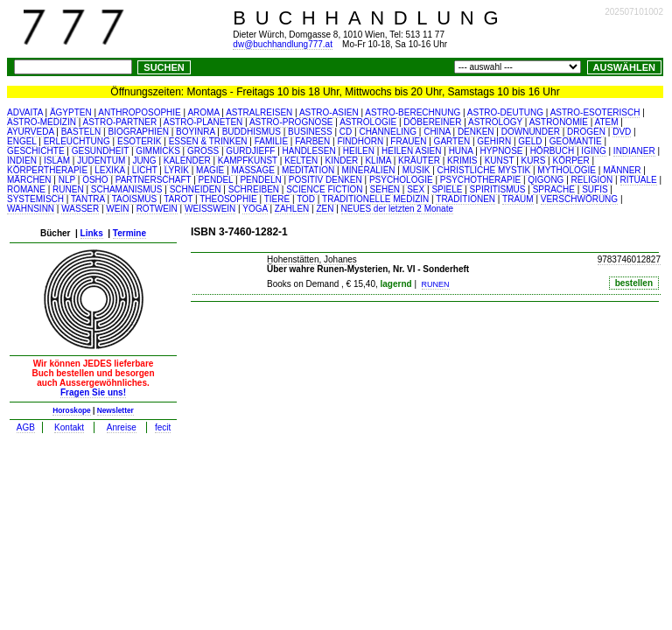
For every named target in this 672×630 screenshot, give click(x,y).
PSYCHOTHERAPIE (480, 180)
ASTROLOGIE (368, 122)
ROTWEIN (157, 209)
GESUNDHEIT (100, 151)
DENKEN (476, 132)
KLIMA (378, 161)
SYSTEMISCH (35, 199)
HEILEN (359, 151)
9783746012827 (629, 259)
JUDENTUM (101, 161)
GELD (530, 141)
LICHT (145, 170)
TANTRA (88, 199)
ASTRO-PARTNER (120, 122)
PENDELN (260, 180)
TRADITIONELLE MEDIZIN (375, 199)
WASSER (80, 209)
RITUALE (639, 180)
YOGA (255, 209)
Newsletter (115, 410)
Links (92, 233)
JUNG (144, 161)
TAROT (178, 199)
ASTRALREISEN (259, 112)
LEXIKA (109, 170)
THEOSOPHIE (228, 199)
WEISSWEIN (210, 209)
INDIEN (22, 161)
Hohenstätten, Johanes (312, 259)
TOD (306, 199)
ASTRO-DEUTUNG (505, 112)
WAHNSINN (31, 209)
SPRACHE (554, 189)
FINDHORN (360, 141)
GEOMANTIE (576, 141)
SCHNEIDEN (196, 189)
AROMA (203, 112)
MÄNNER (622, 170)
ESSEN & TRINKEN (208, 141)
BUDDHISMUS (252, 132)
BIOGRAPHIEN (138, 132)
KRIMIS (462, 161)
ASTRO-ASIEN (329, 112)
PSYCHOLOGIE (401, 180)
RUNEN (68, 189)
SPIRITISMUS (498, 189)
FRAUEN (408, 141)
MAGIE (210, 170)
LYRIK (177, 170)
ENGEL (22, 141)
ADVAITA (25, 112)
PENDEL (216, 180)
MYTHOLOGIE (567, 170)
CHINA (437, 132)
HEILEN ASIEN (411, 151)
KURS (534, 161)
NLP (67, 180)
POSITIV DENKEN (325, 180)
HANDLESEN (309, 151)
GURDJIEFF (250, 151)
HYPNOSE (502, 151)
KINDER (342, 161)
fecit (163, 427)
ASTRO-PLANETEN (203, 122)
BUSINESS (310, 132)
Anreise (122, 427)
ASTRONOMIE (559, 122)
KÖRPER (570, 161)
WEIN (117, 209)
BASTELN (81, 132)
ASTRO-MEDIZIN (42, 122)
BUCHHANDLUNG (370, 18)
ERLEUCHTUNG (77, 141)
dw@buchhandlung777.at (283, 44)
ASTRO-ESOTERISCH (595, 112)
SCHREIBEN (254, 189)
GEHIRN (494, 141)
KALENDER (187, 161)
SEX (416, 189)
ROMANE (26, 189)
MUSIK (416, 170)
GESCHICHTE (36, 151)
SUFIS (595, 189)
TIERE (277, 199)
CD (346, 132)
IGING (593, 151)
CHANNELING (388, 132)
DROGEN (586, 132)
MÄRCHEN (29, 180)
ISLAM (57, 161)
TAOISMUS (134, 199)
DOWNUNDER (531, 132)
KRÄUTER (419, 161)
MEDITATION (308, 170)
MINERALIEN (368, 170)
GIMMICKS (158, 151)
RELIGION (592, 180)
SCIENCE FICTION (324, 189)
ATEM (607, 122)
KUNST (500, 161)
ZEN (325, 209)
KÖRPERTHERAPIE (47, 170)
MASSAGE (252, 170)
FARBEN (312, 141)
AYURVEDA (31, 132)
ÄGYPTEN (71, 112)
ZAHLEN (292, 209)
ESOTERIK (140, 141)
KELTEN (301, 161)
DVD (622, 132)
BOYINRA (195, 132)
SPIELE (447, 189)
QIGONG (546, 180)
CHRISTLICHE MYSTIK (484, 170)
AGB (26, 427)
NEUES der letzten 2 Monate (397, 209)
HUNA (461, 151)
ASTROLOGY (495, 122)
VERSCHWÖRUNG (579, 199)
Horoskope (72, 410)
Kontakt (69, 427)
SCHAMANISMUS (127, 189)
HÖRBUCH (553, 151)
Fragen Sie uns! (93, 392)
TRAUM (518, 199)
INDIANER (634, 151)
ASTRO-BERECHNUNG (413, 112)
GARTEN (452, 141)
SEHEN (385, 189)
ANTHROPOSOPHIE (139, 112)
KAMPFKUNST (248, 161)
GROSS (203, 151)
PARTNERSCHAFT (154, 180)
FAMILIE (271, 141)
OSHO (95, 180)
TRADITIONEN (465, 199)
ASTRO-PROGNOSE (291, 122)
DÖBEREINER (432, 122)
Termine (129, 233)
